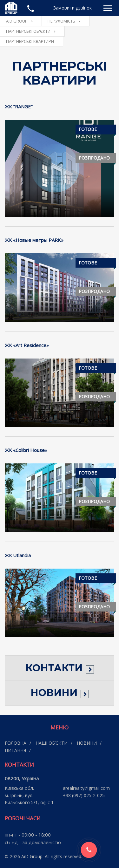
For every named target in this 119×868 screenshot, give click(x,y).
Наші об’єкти (52, 743)
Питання (15, 750)
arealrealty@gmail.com (86, 788)
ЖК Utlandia (18, 555)
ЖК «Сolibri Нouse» (26, 450)
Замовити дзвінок (73, 8)
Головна (16, 743)
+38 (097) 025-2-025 (84, 795)
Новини (87, 743)
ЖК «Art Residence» (27, 345)
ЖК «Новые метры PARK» (34, 240)
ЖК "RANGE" (19, 106)
